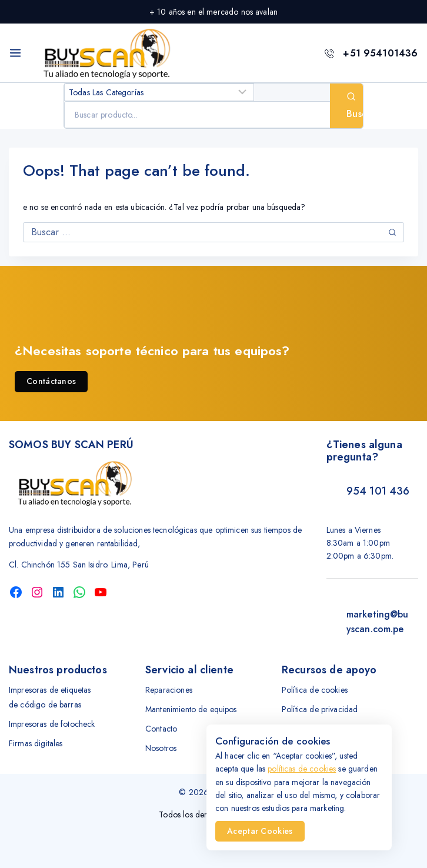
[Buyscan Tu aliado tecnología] (107, 53)
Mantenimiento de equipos (191, 709)
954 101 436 (378, 491)
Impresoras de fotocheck (52, 724)
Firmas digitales (36, 743)
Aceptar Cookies (260, 831)
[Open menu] (15, 53)
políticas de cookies (302, 769)
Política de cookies (315, 690)
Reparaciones (169, 690)
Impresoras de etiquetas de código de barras (50, 697)
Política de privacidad (320, 709)
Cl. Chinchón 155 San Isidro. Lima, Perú (79, 565)
